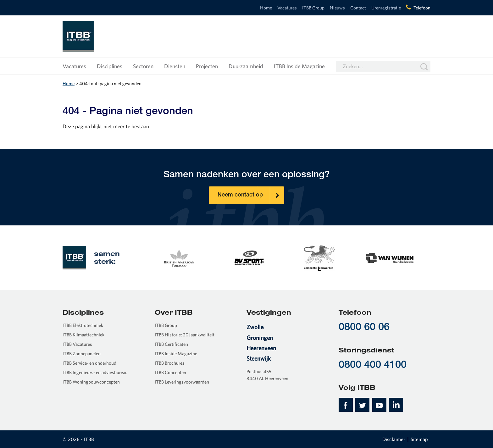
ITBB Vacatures (77, 344)
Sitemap (419, 439)
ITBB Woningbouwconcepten (91, 382)
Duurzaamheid (246, 66)
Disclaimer (394, 439)
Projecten (207, 66)
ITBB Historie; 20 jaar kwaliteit (185, 335)
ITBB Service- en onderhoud (89, 363)
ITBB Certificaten (171, 344)
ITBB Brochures (170, 363)
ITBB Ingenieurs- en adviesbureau (95, 372)
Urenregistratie (386, 8)
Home (266, 8)
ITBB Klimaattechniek (83, 335)
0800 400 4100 (373, 365)
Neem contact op (251, 195)
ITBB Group (313, 8)
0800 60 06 (364, 328)
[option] (179, 257)
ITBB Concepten (170, 372)
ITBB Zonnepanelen (82, 354)
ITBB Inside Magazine (299, 66)
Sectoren (143, 66)
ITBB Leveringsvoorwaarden (182, 382)
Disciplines (110, 66)
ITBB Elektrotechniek (83, 325)
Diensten (175, 66)
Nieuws (337, 8)
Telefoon (422, 8)
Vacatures (287, 8)
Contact (358, 8)
